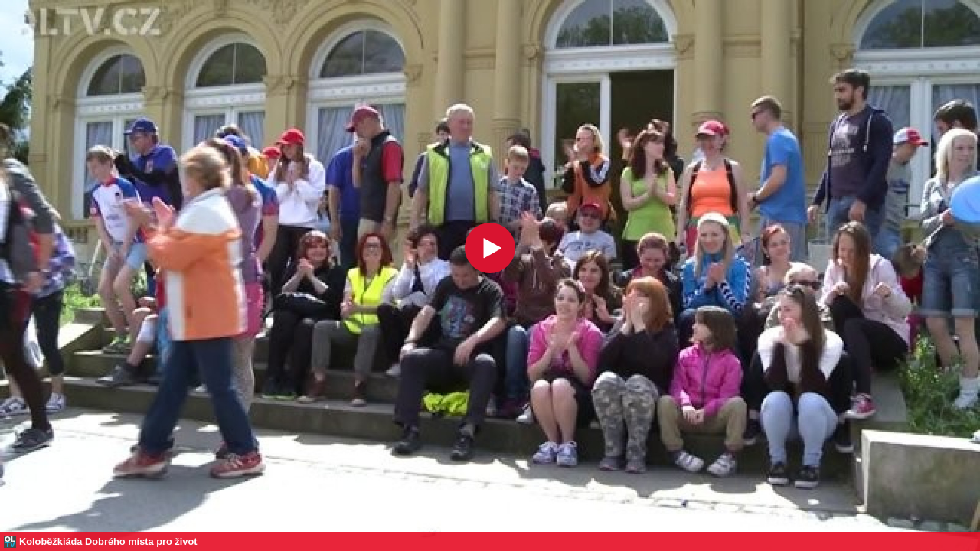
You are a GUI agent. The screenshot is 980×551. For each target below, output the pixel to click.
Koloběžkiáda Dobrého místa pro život (108, 541)
